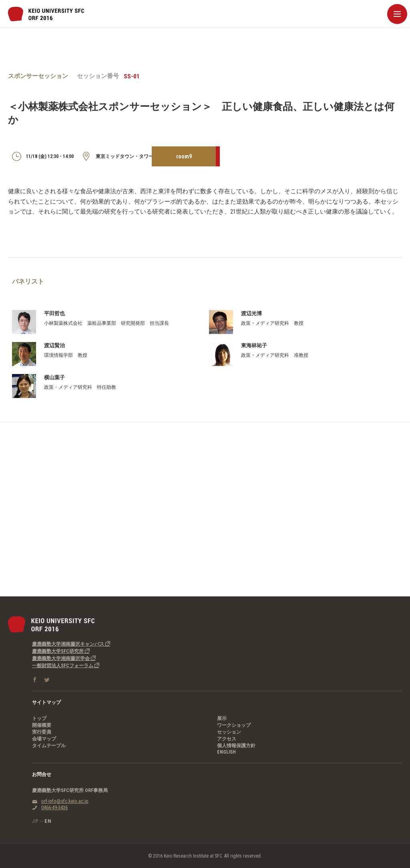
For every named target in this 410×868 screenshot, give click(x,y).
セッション (229, 732)
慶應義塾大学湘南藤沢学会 (64, 658)
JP (35, 821)
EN (48, 821)
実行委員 (42, 732)
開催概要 (42, 725)
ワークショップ (234, 725)
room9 (184, 156)
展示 (222, 718)
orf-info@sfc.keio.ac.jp (65, 801)
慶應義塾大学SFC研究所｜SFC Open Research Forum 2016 (46, 14)
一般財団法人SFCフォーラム (66, 666)
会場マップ (44, 739)
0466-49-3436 (54, 807)
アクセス (227, 739)
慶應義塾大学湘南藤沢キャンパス (71, 644)
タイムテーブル (49, 746)
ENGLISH (226, 752)
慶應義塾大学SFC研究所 (61, 651)
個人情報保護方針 (236, 746)
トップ (39, 718)
